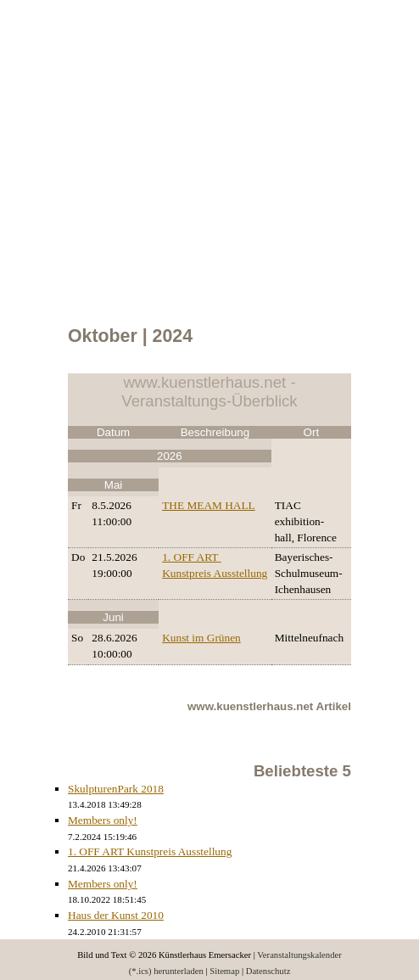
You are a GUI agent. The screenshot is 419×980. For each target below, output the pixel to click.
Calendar (47, 62)
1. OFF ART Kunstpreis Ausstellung (150, 851)
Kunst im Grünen (201, 638)
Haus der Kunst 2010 (116, 915)
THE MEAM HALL (209, 505)
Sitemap (224, 971)
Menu (1, 62)
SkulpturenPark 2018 (116, 789)
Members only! (103, 820)
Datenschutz (268, 971)
